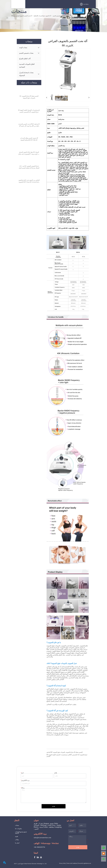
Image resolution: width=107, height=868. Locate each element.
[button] (49, 4)
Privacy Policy (63, 863)
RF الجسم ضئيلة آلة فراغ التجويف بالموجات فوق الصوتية (67, 752)
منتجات (68, 16)
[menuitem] (49, 4)
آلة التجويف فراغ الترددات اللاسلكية (42, 16)
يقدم (54, 806)
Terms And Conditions (72, 863)
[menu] (49, 4)
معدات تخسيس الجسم (58, 16)
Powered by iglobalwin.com (85, 863)
